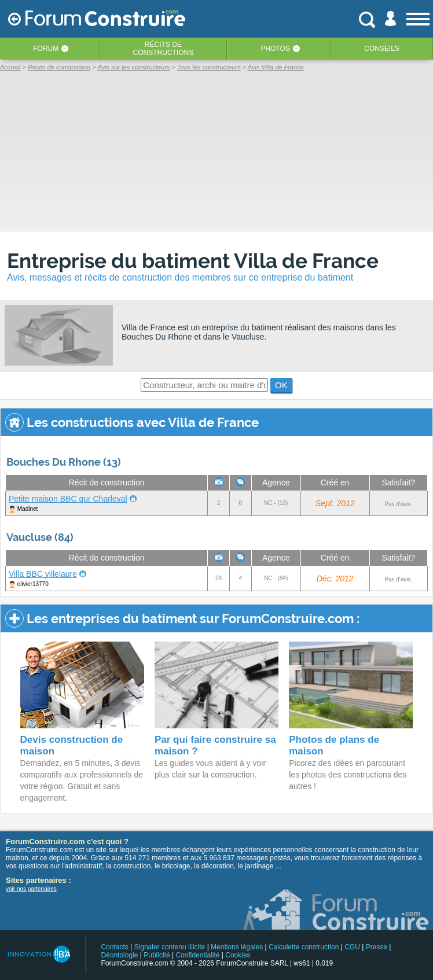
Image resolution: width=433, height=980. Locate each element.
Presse (377, 947)
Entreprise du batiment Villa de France (193, 261)
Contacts (114, 947)
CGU (352, 947)
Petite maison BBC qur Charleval (68, 499)
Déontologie (119, 955)
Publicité (157, 955)
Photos (275, 49)
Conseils (382, 49)
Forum (46, 49)
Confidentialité (197, 955)
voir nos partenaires (31, 889)
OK (281, 385)
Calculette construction (304, 947)
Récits (164, 49)
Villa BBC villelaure (43, 574)
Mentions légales (237, 947)
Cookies (238, 955)
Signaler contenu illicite (170, 947)
